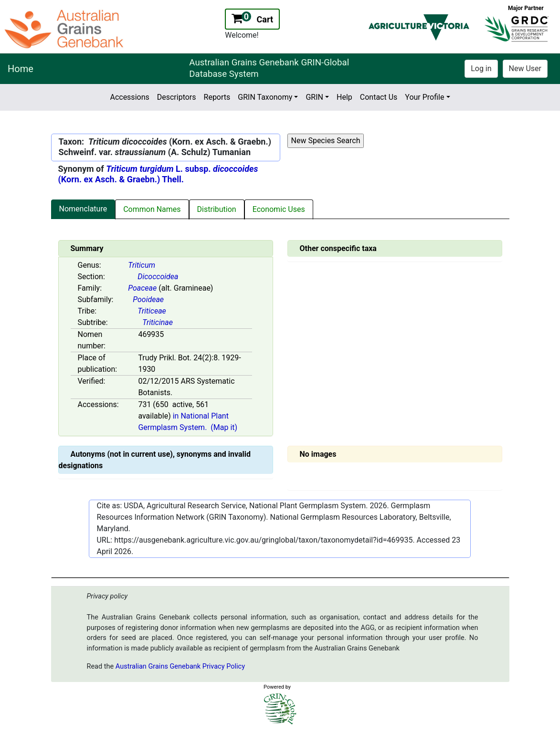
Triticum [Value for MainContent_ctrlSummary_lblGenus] (142, 265)
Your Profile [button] (424, 97)
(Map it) (224, 427)
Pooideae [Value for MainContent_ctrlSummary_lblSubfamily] (148, 299)
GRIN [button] (314, 97)
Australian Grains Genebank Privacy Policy (180, 666)
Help (344, 97)
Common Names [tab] (152, 209)
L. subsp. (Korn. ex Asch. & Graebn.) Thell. (158, 174)
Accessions (129, 97)
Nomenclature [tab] (83, 209)
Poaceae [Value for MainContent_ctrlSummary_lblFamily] (142, 288)
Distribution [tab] (217, 209)
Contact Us (379, 97)
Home (21, 69)
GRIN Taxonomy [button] (265, 97)
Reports (217, 97)
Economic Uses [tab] (279, 209)
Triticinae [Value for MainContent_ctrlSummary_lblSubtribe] (158, 322)
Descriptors (177, 97)
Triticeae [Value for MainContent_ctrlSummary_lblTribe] (152, 311)
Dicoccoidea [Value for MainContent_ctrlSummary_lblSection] (158, 277)
